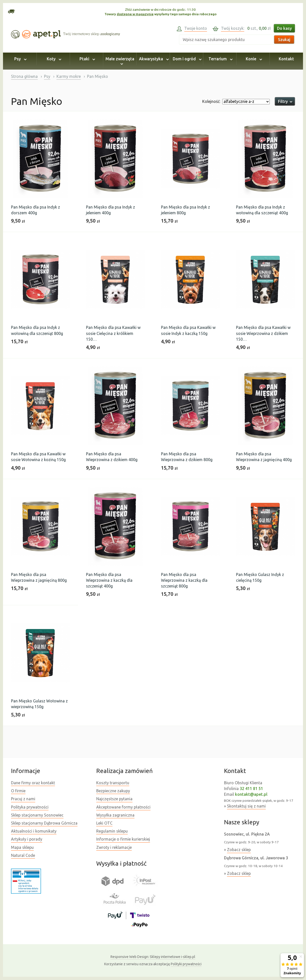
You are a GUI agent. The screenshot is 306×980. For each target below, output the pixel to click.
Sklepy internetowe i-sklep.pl (153, 957)
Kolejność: (211, 101)
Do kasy (284, 28)
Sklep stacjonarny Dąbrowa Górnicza (44, 823)
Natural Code (23, 855)
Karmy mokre (69, 76)
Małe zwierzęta (120, 61)
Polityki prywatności (186, 964)
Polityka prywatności (30, 807)
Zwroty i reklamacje (114, 847)
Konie (253, 59)
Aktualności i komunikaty (34, 831)
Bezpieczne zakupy (113, 791)
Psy (20, 59)
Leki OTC (104, 823)
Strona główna (24, 76)
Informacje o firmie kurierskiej (123, 839)
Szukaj (284, 40)
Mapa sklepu (22, 847)
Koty (53, 59)
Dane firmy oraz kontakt (33, 783)
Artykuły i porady (27, 839)
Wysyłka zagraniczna (115, 815)
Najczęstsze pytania (114, 799)
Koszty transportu (113, 783)
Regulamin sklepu (112, 831)
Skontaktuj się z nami (246, 806)
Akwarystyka (153, 59)
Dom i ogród (186, 59)
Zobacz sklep (239, 850)
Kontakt (286, 59)
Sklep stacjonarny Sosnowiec (37, 815)
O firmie (18, 791)
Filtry (285, 101)
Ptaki (86, 59)
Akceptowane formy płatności (123, 807)
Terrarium (220, 59)
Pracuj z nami (23, 799)
